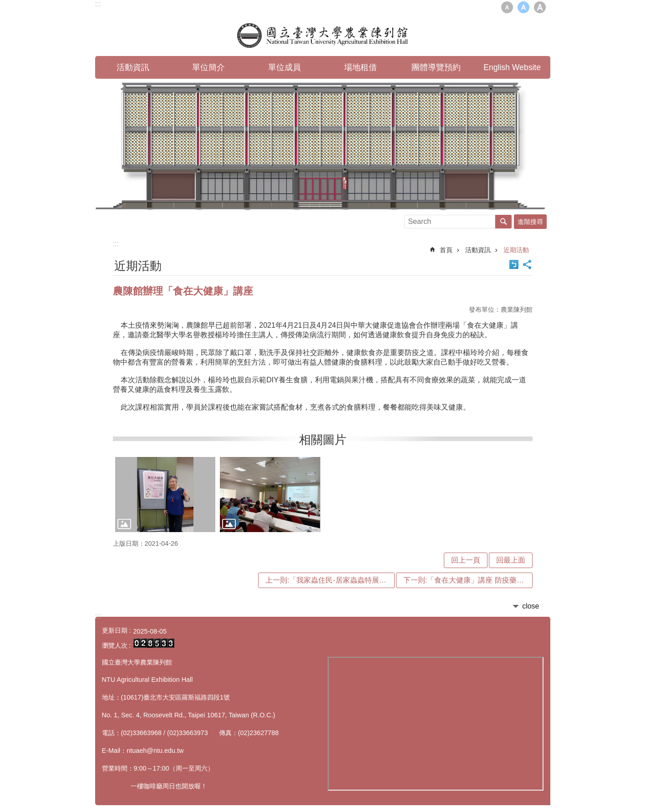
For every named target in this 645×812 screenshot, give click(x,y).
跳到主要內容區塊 (5, 5)
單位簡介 (208, 67)
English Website (512, 67)
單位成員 (284, 67)
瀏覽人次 (115, 645)
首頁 (446, 250)
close (531, 606)
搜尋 (503, 222)
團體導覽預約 (436, 67)
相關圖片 (323, 440)
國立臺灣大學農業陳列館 (322, 35)
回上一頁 (466, 560)
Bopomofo (514, 264)
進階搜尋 (530, 222)
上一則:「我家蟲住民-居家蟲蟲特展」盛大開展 (330, 580)
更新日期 (115, 630)
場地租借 (361, 67)
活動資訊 (133, 67)
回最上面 (511, 560)
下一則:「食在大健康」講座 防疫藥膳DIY (468, 580)
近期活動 (516, 250)
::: (98, 616)
